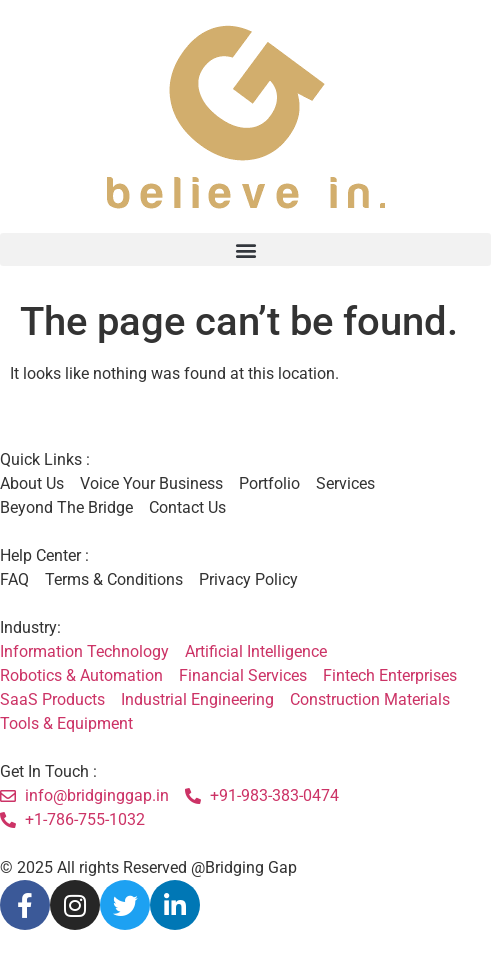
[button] (245, 249)
